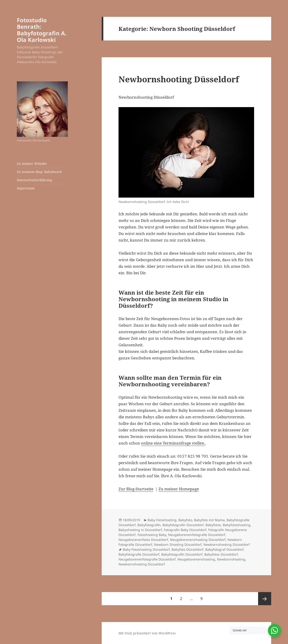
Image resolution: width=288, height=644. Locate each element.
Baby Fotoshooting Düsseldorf (146, 549)
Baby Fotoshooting (162, 520)
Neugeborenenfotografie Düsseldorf (197, 535)
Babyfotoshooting (237, 525)
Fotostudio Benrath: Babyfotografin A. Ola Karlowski (42, 30)
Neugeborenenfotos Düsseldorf (143, 540)
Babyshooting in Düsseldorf (140, 530)
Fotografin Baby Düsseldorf (185, 530)
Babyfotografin (149, 525)
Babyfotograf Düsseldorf (224, 549)
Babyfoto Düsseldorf (187, 549)
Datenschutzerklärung (34, 180)
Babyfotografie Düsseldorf (139, 554)
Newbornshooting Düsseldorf (179, 79)
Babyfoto (185, 520)
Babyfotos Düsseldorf (221, 554)
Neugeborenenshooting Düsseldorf (198, 540)
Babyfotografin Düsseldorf (183, 525)
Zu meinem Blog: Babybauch (39, 172)
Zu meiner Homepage (179, 489)
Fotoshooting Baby (152, 535)
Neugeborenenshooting (196, 559)
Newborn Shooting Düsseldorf (178, 545)
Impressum (26, 188)
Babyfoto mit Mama (209, 520)
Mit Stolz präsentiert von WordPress (147, 633)
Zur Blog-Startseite (136, 489)
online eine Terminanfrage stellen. (173, 443)
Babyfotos (213, 525)
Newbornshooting (231, 559)
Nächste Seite (265, 599)
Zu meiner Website (32, 164)
